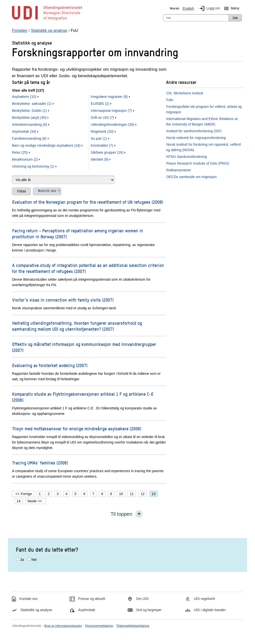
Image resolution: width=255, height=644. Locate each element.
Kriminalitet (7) (102, 145)
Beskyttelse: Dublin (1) (29, 111)
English (188, 8)
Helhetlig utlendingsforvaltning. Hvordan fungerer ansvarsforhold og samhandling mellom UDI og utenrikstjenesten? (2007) (77, 326)
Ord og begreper (149, 610)
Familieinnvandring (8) (29, 138)
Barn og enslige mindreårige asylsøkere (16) (46, 145)
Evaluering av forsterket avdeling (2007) (50, 365)
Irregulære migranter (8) (109, 97)
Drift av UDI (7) (102, 118)
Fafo (170, 100)
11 (132, 494)
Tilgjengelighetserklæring (133, 626)
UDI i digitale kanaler (210, 610)
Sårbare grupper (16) (107, 152)
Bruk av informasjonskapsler (63, 626)
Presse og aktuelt (92, 599)
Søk (235, 18)
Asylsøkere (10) (24, 97)
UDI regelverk (204, 599)
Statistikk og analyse (36, 610)
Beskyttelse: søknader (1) (32, 104)
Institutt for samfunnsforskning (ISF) (194, 131)
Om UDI (142, 599)
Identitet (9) (99, 159)
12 (143, 494)
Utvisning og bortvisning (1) (33, 166)
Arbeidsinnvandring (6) (30, 125)
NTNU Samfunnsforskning (187, 157)
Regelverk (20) (102, 131)
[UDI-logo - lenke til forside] (47, 20)
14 (19, 501)
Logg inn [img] (209, 8)
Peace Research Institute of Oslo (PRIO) (198, 163)
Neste (32, 501)
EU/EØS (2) (100, 104)
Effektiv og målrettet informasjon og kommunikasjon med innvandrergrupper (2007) (84, 347)
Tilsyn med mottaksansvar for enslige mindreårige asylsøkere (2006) (77, 428)
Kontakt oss (29, 599)
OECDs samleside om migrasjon (191, 177)
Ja (22, 560)
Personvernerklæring (99, 626)
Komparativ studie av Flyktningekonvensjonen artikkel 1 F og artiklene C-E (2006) (83, 397)
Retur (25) (20, 152)
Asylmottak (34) (24, 131)
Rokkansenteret (179, 170)
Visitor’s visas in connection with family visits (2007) (63, 300)
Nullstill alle (47, 191)
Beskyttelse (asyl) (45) (29, 118)
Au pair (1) (99, 138)
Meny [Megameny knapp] (231, 8)
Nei (34, 560)
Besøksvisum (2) (25, 159)
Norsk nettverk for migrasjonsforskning (196, 138)
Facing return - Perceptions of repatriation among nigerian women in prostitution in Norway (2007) (78, 233)
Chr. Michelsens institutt (185, 93)
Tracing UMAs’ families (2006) (40, 463)
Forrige (26, 494)
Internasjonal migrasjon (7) (111, 111)
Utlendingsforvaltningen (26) (112, 125)
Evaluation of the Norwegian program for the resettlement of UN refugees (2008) (88, 202)
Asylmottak (87, 610)
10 (121, 494)
